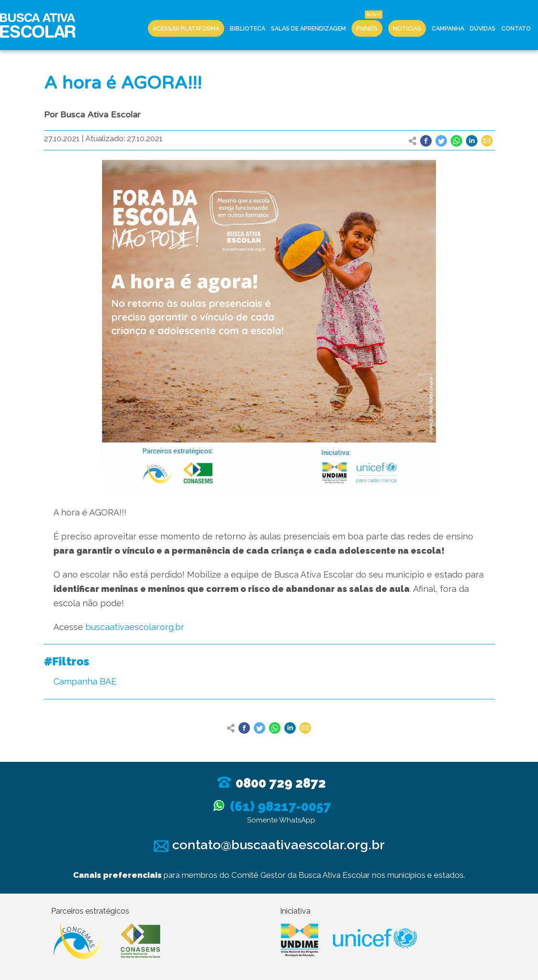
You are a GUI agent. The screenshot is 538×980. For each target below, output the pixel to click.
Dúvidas (483, 28)
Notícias (407, 28)
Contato (516, 28)
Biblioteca (248, 28)
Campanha (448, 28)
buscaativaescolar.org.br (135, 627)
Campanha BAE (85, 681)
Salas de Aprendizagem (308, 28)
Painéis (367, 28)
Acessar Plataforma (186, 28)
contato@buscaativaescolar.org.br (269, 845)
